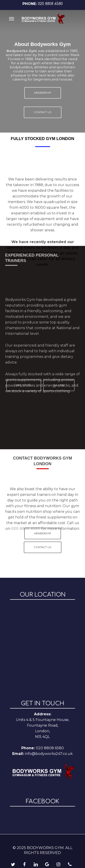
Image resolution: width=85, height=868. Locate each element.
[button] (12, 19)
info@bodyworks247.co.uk (49, 754)
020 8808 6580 (50, 4)
